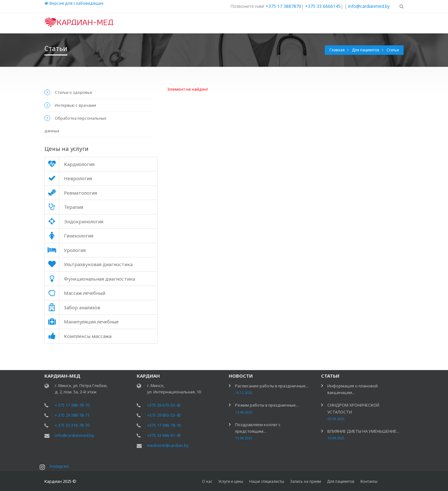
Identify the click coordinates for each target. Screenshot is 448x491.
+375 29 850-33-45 (164, 416)
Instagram (60, 467)
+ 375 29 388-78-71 (72, 416)
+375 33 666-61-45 (164, 436)
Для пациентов (366, 50)
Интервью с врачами (75, 105)
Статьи (393, 50)
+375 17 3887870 (283, 6)
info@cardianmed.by (369, 6)
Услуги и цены (231, 481)
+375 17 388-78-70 (164, 426)
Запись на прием (306, 481)
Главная (338, 50)
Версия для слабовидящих (74, 3)
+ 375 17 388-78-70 (72, 406)
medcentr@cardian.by (168, 446)
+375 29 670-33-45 (164, 406)
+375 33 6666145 (323, 6)
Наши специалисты (267, 481)
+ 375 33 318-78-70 (72, 426)
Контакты (369, 481)
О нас (207, 481)
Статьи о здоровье (74, 92)
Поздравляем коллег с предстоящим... (258, 432)
